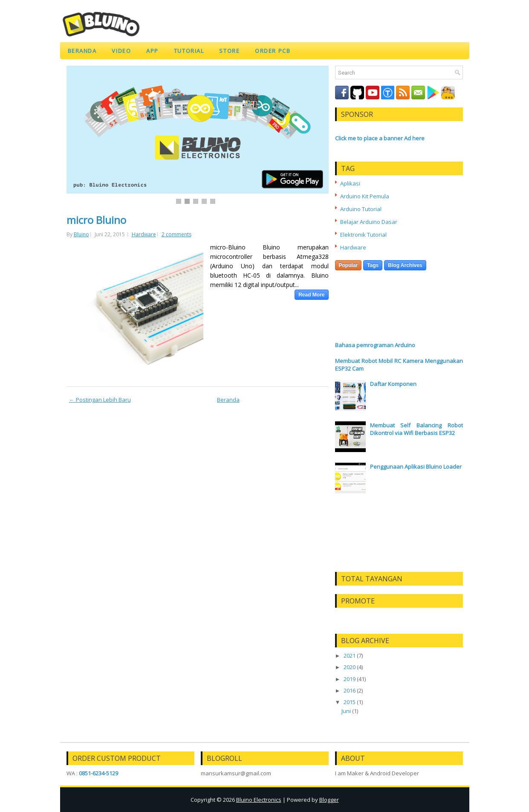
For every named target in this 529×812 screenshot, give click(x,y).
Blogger (329, 800)
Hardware (144, 234)
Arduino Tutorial (361, 209)
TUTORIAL (189, 51)
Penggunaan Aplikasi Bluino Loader (416, 467)
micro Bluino (96, 220)
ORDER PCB (273, 51)
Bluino (81, 234)
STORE (229, 51)
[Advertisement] (399, 307)
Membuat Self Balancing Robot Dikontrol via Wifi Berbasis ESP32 (416, 429)
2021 (350, 655)
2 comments (176, 234)
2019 (350, 679)
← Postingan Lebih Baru (100, 400)
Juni (346, 711)
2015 (350, 702)
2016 (350, 690)
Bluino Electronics (259, 800)
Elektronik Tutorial (363, 235)
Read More (311, 295)
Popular (348, 265)
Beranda (82, 51)
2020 (350, 667)
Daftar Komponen (393, 384)
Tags (373, 265)
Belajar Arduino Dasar (369, 222)
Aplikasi (350, 183)
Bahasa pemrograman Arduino (375, 345)
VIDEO (121, 51)
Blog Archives (405, 265)
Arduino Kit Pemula (365, 196)
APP (152, 51)
